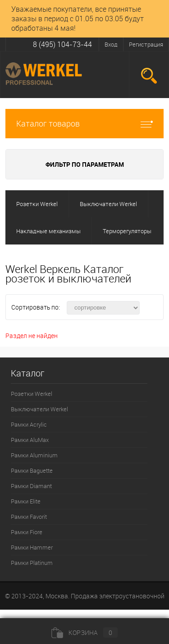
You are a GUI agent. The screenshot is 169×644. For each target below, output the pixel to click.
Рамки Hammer (32, 547)
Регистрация (146, 44)
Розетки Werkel (32, 394)
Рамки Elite (26, 501)
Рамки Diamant (31, 486)
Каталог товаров (84, 124)
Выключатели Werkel (39, 409)
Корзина (84, 632)
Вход (111, 44)
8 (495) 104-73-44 (62, 44)
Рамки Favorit (29, 517)
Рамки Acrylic (29, 424)
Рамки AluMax (30, 440)
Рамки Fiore (27, 532)
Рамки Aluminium (34, 455)
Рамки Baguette (32, 470)
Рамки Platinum (32, 563)
